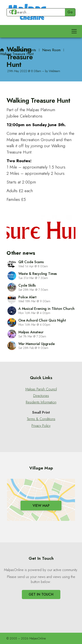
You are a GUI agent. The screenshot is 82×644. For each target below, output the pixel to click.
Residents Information (41, 402)
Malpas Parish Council (41, 389)
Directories (41, 396)
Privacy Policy (41, 426)
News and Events (23, 50)
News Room (51, 50)
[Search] (38, 12)
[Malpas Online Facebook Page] (14, 13)
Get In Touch (41, 594)
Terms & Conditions (41, 419)
